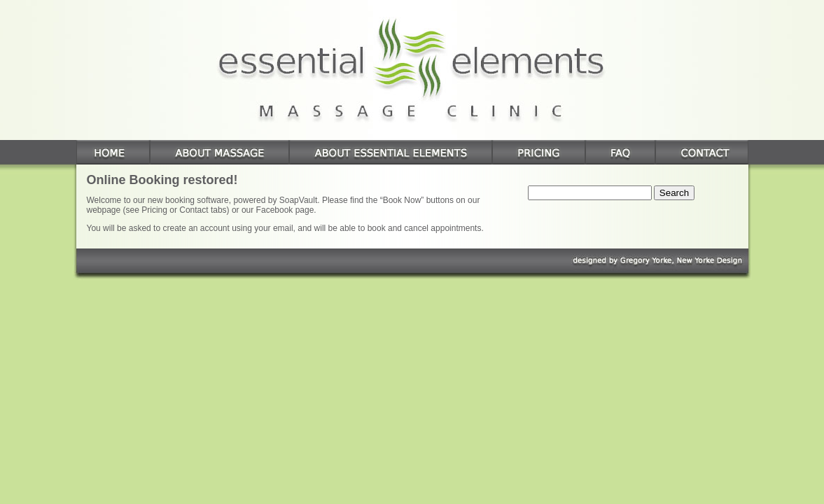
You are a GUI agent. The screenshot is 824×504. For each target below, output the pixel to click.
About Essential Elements (391, 152)
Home (113, 152)
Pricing (539, 152)
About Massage (219, 152)
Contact (702, 152)
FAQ (620, 152)
